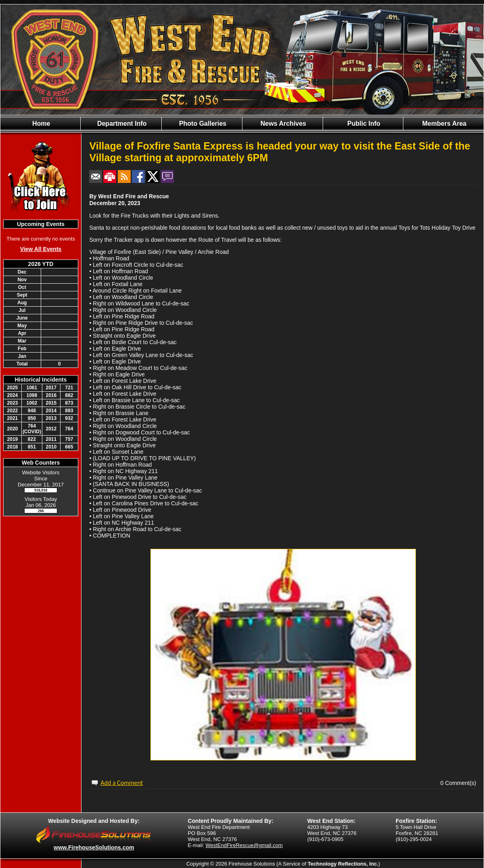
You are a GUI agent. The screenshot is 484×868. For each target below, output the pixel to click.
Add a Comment (122, 783)
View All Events (41, 249)
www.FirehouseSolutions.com (94, 847)
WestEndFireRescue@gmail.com (244, 845)
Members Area (443, 124)
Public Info (363, 124)
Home (41, 124)
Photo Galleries (202, 124)
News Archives (282, 124)
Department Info (121, 124)
